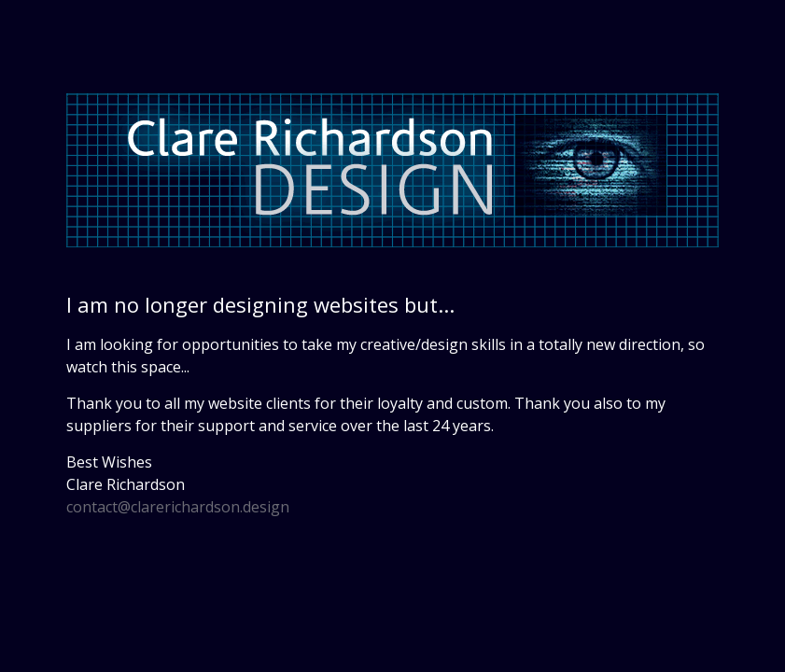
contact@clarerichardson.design (178, 507)
